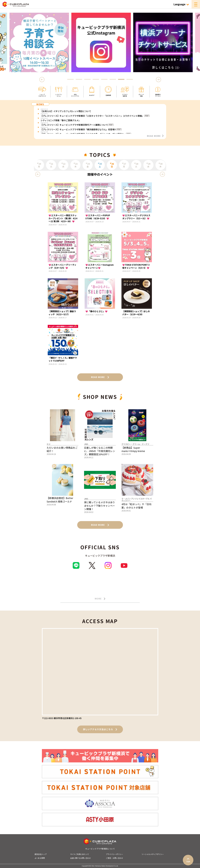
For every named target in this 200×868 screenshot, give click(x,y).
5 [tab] (104, 80)
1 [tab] (70, 80)
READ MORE (155, 136)
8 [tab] (130, 80)
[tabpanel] (100, 42)
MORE (100, 599)
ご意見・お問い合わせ (114, 858)
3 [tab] (87, 80)
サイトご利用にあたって (80, 854)
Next (159, 79)
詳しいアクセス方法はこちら (100, 729)
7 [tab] (121, 80)
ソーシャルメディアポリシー (153, 854)
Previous (42, 79)
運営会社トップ (41, 854)
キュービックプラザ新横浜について (100, 849)
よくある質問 (40, 858)
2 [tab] (79, 80)
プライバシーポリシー (114, 854)
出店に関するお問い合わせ (81, 858)
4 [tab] (96, 80)
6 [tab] (113, 80)
